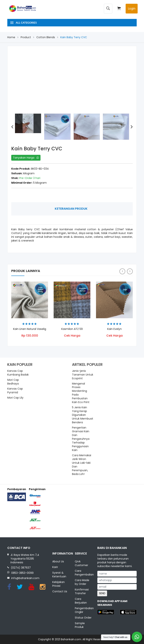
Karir (55, 567)
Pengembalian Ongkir (83, 610)
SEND (102, 593)
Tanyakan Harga (26, 158)
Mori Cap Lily (15, 398)
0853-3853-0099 (22, 573)
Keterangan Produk (71, 209)
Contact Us (60, 591)
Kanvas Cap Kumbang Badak (18, 373)
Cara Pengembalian (83, 573)
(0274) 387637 (21, 568)
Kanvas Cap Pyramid (15, 391)
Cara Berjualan (81, 601)
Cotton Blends (46, 37)
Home (11, 37)
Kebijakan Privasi (58, 584)
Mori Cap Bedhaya (13, 382)
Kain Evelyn (114, 329)
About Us (58, 561)
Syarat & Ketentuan (59, 575)
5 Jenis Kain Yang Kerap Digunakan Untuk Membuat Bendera (83, 415)
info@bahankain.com (25, 578)
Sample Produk (80, 625)
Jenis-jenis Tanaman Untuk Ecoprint (83, 375)
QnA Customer (81, 563)
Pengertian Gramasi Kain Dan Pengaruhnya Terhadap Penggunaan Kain (81, 439)
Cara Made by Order (82, 582)
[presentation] (12, 127)
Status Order (83, 618)
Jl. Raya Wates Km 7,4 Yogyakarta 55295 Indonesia (25, 559)
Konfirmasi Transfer (82, 591)
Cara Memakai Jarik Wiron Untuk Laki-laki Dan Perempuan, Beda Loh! (82, 465)
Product (26, 37)
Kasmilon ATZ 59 (72, 329)
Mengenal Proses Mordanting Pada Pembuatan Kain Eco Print (81, 393)
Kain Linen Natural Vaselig (30, 329)
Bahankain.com (71, 639)
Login (132, 9)
